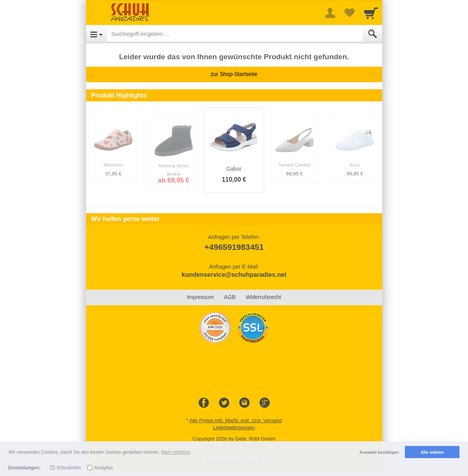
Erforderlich (69, 468)
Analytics (104, 468)
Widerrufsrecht (263, 297)
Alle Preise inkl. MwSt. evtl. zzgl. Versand (236, 420)
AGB (230, 297)
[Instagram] (244, 403)
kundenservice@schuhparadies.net (234, 275)
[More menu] (330, 13)
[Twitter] (224, 403)
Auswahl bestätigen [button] (379, 452)
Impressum (200, 297)
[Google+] (265, 403)
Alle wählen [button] (432, 452)
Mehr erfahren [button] (176, 452)
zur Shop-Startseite (234, 74)
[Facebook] (204, 403)
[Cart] (371, 13)
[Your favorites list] (350, 13)
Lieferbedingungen (234, 427)
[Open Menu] (96, 34)
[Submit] (373, 34)
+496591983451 (234, 247)
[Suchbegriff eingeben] (235, 34)
